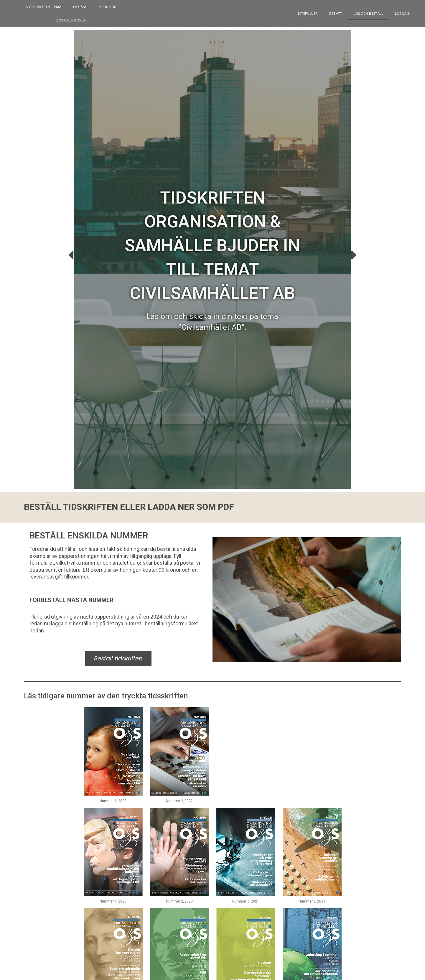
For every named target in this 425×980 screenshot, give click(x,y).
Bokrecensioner (71, 20)
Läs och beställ (368, 14)
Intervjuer (308, 14)
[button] (71, 251)
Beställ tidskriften (118, 637)
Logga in (403, 14)
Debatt (336, 14)
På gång (80, 7)
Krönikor (108, 7)
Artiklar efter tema (43, 7)
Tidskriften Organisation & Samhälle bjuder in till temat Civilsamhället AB (212, 242)
